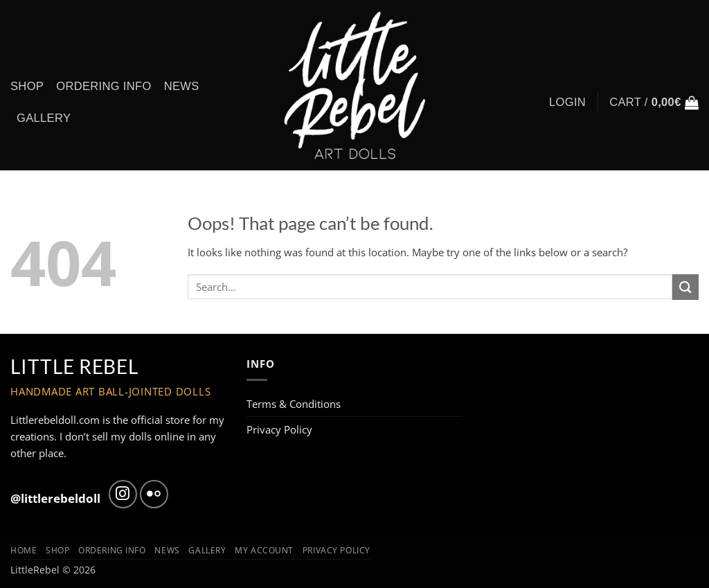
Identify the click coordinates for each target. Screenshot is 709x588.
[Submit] (685, 287)
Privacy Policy (279, 429)
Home (24, 550)
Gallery (44, 118)
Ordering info (104, 86)
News (182, 86)
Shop (27, 86)
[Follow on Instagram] (123, 494)
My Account (264, 550)
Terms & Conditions (294, 404)
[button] (654, 103)
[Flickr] (154, 494)
